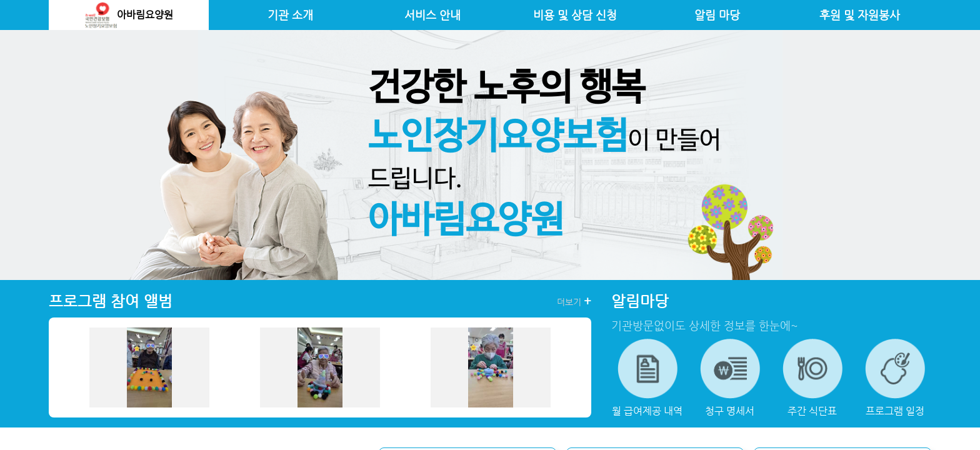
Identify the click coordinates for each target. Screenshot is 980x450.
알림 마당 (717, 15)
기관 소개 (290, 15)
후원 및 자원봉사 (860, 15)
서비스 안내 (432, 15)
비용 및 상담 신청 (575, 15)
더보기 (574, 301)
